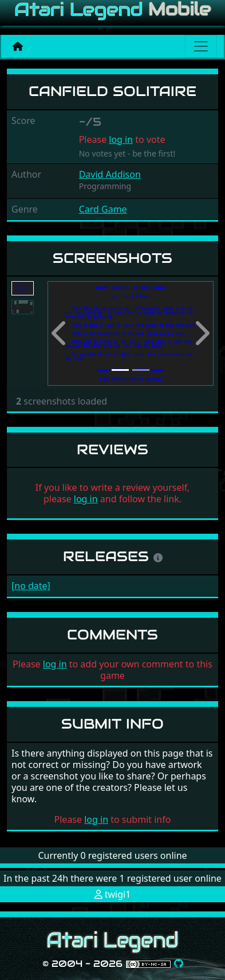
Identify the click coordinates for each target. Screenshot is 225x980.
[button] (60, 333)
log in (121, 139)
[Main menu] (201, 46)
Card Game (103, 209)
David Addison (110, 174)
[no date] (31, 586)
